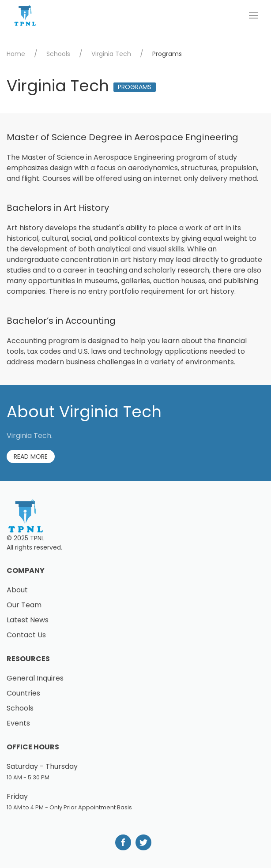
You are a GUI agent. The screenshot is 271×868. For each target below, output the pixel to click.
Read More (31, 456)
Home (16, 54)
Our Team (24, 605)
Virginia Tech (111, 54)
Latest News (28, 620)
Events (18, 723)
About (17, 590)
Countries (23, 693)
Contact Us (26, 635)
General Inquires (35, 678)
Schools (58, 54)
